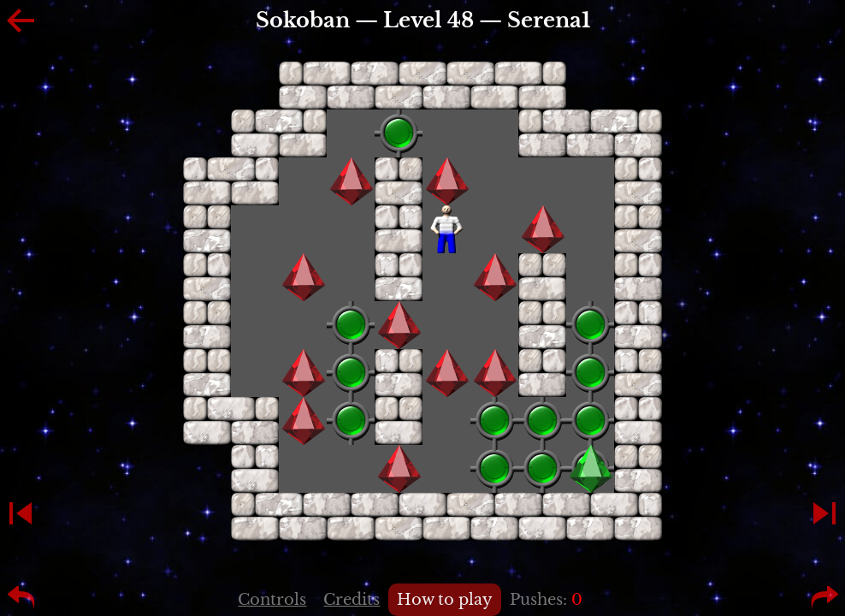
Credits (352, 600)
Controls (272, 600)
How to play (445, 600)
